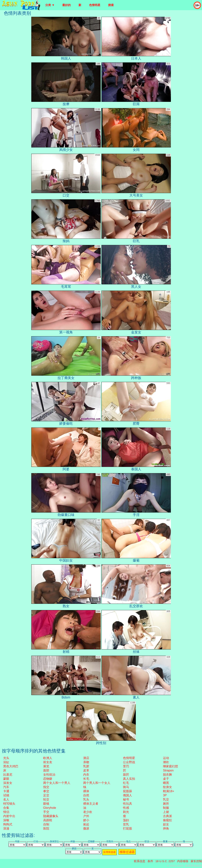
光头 (6, 758)
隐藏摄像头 (51, 816)
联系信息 (140, 861)
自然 (86, 795)
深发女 (8, 783)
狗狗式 (8, 824)
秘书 (126, 799)
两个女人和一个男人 (57, 783)
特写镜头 (9, 804)
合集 (6, 808)
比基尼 (8, 775)
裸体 (86, 791)
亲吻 (86, 762)
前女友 (48, 762)
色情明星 (95, 5)
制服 (166, 808)
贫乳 (126, 824)
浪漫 (6, 828)
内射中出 (9, 816)
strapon (168, 770)
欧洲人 (48, 758)
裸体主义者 (91, 804)
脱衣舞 (167, 775)
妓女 (166, 824)
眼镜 (46, 804)
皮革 (86, 770)
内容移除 (183, 861)
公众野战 (129, 762)
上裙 (166, 812)
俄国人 (127, 795)
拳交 (46, 791)
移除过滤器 (127, 852)
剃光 (126, 812)
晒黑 (166, 783)
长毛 (86, 779)
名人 (6, 799)
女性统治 (49, 775)
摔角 (166, 828)
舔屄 (126, 775)
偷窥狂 (167, 820)
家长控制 (196, 861)
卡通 (6, 791)
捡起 (86, 824)
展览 (46, 766)
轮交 (46, 799)
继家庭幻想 (171, 766)
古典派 (167, 816)
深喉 (6, 820)
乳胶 (86, 766)
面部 (46, 770)
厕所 (166, 804)
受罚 (126, 766)
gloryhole (50, 808)
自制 (46, 824)
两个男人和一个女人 (97, 783)
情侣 (6, 812)
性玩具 (127, 804)
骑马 (126, 787)
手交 (46, 812)
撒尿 (86, 828)
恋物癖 (48, 779)
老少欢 (88, 812)
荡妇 (126, 820)
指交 (46, 787)
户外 (86, 816)
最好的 (66, 5)
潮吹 (166, 762)
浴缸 (6, 762)
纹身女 (167, 787)
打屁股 (127, 828)
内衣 (86, 775)
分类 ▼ (50, 5)
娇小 (86, 820)
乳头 (86, 799)
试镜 (6, 795)
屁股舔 (127, 791)
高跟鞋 (48, 820)
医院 (46, 828)
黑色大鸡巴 (11, 766)
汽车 (6, 787)
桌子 (166, 779)
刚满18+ (169, 791)
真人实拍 (129, 779)
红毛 (126, 783)
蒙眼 (6, 779)
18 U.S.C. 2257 (165, 861)
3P (165, 795)
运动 (166, 758)
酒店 (86, 758)
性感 (126, 808)
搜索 (111, 5)
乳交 (166, 799)
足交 (46, 795)
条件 (150, 861)
